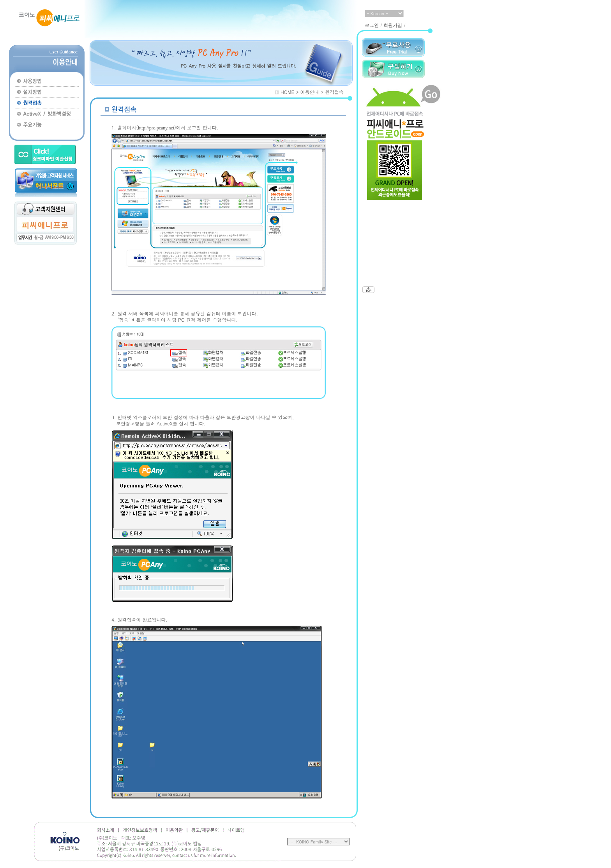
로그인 (372, 25)
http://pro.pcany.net (156, 128)
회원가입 (393, 25)
